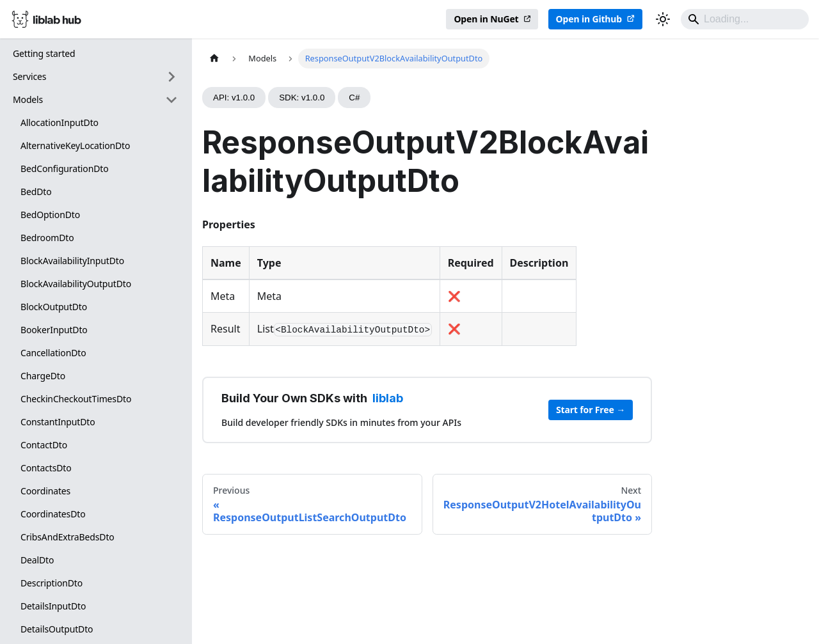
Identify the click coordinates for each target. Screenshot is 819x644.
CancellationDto (53, 353)
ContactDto (44, 445)
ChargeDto (43, 376)
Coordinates (45, 491)
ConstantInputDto (58, 422)
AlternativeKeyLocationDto (75, 145)
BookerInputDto (54, 330)
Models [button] (28, 99)
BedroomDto (47, 238)
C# (354, 98)
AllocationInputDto (60, 122)
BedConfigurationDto (65, 169)
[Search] (745, 19)
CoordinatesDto (53, 514)
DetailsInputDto (53, 606)
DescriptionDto (52, 583)
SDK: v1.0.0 (302, 98)
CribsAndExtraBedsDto (68, 537)
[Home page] (214, 59)
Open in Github (589, 19)
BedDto (36, 192)
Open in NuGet (486, 19)
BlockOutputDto (54, 307)
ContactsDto (46, 468)
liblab (388, 398)
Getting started (44, 53)
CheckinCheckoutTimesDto (76, 399)
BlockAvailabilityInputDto (72, 261)
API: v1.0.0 (234, 98)
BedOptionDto (50, 215)
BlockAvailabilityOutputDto (76, 284)
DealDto (37, 560)
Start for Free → (591, 410)
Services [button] (29, 76)
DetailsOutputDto (57, 629)
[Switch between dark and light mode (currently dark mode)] (663, 19)
